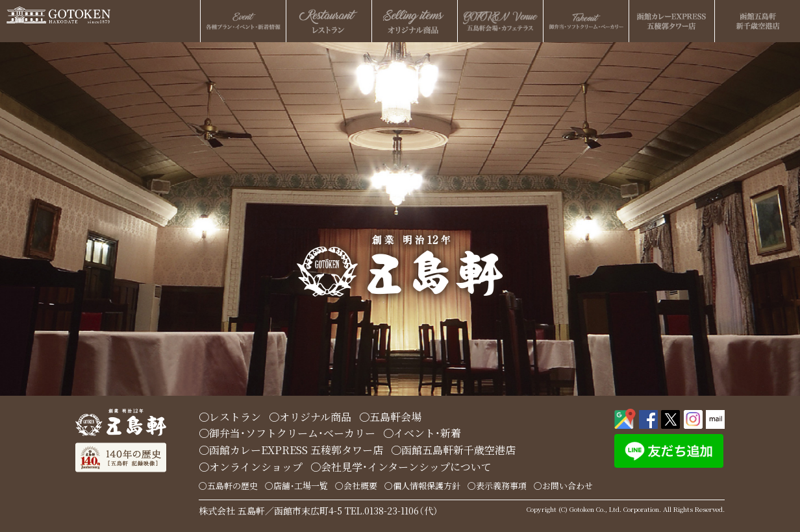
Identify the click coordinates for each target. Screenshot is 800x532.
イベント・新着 (427, 433)
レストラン (235, 417)
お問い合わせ (568, 486)
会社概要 (360, 486)
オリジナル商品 (315, 417)
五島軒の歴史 (232, 486)
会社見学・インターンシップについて (406, 467)
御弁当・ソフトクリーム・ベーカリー (292, 433)
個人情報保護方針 (427, 486)
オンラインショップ (256, 467)
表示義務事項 (501, 486)
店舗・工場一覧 (301, 486)
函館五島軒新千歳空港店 (458, 450)
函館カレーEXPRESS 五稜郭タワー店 (296, 450)
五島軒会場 (395, 417)
